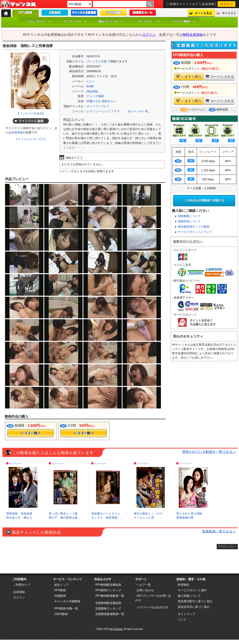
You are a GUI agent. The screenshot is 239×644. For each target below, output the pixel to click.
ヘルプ (194, 4)
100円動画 (61, 614)
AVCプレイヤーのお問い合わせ (153, 598)
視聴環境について (189, 221)
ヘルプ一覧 (144, 585)
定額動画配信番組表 (108, 603)
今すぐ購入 (31, 433)
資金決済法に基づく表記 (194, 607)
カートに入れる (220, 76)
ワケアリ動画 (184, 21)
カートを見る (203, 13)
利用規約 (184, 585)
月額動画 (60, 596)
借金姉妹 (92, 91)
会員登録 (208, 4)
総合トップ (61, 585)
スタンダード (39, 21)
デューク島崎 (95, 96)
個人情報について (189, 596)
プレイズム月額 (97, 61)
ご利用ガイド (176, 4)
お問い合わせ (145, 590)
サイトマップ (186, 614)
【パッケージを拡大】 (31, 113)
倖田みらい (109, 101)
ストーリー (15, 464)
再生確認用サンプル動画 (194, 227)
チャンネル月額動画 (67, 601)
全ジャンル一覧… (140, 111)
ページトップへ (226, 547)
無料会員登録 (193, 35)
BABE (90, 86)
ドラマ (115, 111)
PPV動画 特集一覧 (66, 609)
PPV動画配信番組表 (108, 585)
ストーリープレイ (98, 106)
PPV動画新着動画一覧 (110, 596)
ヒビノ (91, 81)
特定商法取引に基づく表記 (195, 601)
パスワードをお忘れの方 (152, 607)
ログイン (227, 4)
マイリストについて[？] (30, 139)
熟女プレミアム (111, 21)
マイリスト (229, 13)
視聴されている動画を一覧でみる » (209, 452)
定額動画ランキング (108, 609)
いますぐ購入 (189, 76)
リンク (182, 620)
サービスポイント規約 (192, 590)
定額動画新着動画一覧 (110, 614)
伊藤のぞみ (94, 101)
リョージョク (102, 111)
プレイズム (148, 21)
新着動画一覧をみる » (219, 531)
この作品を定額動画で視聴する (204, 201)
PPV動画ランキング (108, 590)
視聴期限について (189, 216)
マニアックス (75, 21)
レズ (89, 111)
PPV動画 (60, 590)
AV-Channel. (116, 629)
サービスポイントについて (195, 232)
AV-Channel (18, 4)
